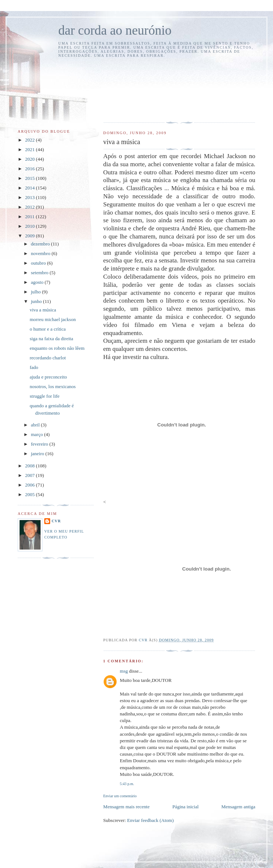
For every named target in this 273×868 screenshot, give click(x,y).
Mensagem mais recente (127, 807)
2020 (30, 159)
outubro (39, 263)
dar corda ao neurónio (115, 30)
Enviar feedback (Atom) (150, 820)
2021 (30, 149)
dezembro (41, 244)
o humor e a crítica (47, 329)
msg (124, 671)
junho (37, 301)
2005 (30, 494)
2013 (30, 197)
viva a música (43, 310)
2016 (30, 169)
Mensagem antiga (238, 807)
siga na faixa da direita (51, 339)
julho (37, 292)
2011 (30, 217)
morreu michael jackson (53, 319)
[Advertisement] (137, 89)
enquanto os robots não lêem (57, 348)
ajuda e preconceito (48, 377)
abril (36, 425)
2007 (30, 475)
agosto (38, 282)
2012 (30, 207)
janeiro (38, 454)
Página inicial (185, 807)
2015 (30, 178)
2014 (30, 188)
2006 (30, 485)
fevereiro (40, 444)
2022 (30, 140)
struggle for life (44, 396)
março (38, 434)
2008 (30, 466)
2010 (30, 226)
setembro (40, 273)
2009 (30, 236)
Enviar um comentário (120, 796)
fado (34, 367)
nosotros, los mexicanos (53, 386)
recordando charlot (48, 358)
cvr (56, 521)
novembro (41, 253)
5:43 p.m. (127, 784)
